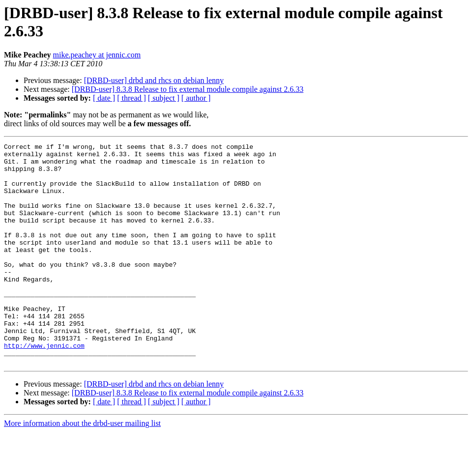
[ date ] (104, 98)
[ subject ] (164, 98)
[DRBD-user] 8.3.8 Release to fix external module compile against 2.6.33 (188, 89)
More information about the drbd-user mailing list (82, 467)
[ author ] (196, 98)
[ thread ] (132, 98)
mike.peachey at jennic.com (97, 55)
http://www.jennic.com (44, 387)
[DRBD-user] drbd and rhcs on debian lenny (154, 80)
